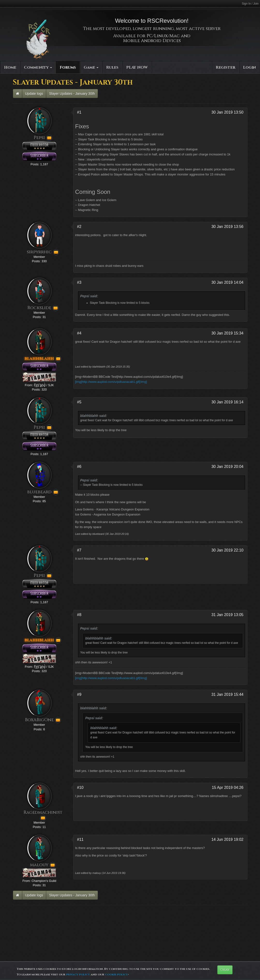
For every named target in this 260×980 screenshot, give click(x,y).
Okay (225, 970)
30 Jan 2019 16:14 (227, 402)
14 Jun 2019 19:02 (227, 839)
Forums (68, 67)
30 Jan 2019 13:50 (227, 112)
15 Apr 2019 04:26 (228, 788)
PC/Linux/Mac (163, 36)
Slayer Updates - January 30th (72, 94)
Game (91, 67)
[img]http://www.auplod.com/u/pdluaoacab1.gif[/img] (111, 382)
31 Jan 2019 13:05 (227, 615)
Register (226, 67)
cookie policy (116, 974)
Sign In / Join (250, 4)
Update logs (34, 94)
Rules (112, 67)
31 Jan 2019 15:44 (227, 694)
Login (249, 67)
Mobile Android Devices (152, 41)
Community (38, 67)
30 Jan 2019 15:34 (227, 333)
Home (10, 67)
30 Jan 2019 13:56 (227, 227)
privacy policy (78, 974)
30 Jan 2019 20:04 (227, 467)
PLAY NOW (137, 67)
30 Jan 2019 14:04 (227, 282)
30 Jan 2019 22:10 (227, 550)
